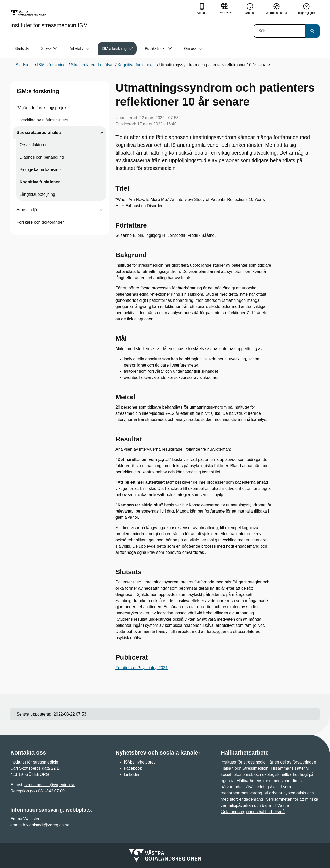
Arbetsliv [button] (80, 49)
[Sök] (279, 31)
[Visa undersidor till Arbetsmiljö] (102, 210)
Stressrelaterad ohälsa (39, 132)
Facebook (133, 768)
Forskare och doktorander (40, 222)
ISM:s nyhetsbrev (140, 762)
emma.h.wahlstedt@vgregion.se (40, 825)
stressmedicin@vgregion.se (50, 785)
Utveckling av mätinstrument (42, 120)
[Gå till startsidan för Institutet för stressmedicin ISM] (49, 19)
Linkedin (131, 774)
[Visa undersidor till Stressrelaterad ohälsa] (102, 133)
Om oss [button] (193, 49)
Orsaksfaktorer (33, 145)
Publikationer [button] (158, 49)
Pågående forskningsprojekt (42, 108)
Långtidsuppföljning (37, 194)
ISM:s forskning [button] (117, 49)
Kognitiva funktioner (40, 182)
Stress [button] (49, 49)
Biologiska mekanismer (41, 170)
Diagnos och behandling (42, 157)
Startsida (22, 48)
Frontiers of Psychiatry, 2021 (142, 668)
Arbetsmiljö (27, 210)
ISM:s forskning (38, 91)
